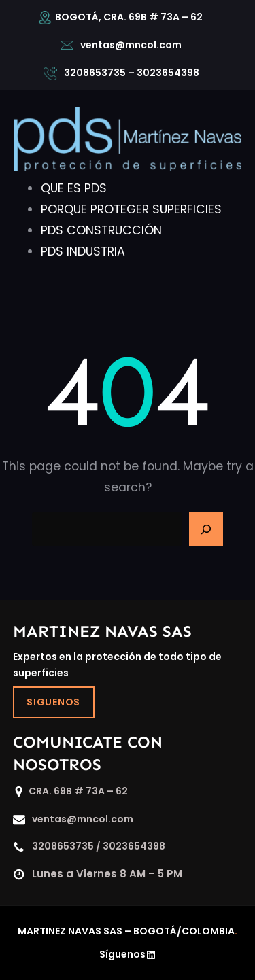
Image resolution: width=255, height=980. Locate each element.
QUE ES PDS (74, 188)
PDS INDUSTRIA (83, 251)
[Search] (206, 529)
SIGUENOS (53, 702)
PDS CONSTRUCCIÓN (101, 230)
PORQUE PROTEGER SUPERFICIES (131, 209)
